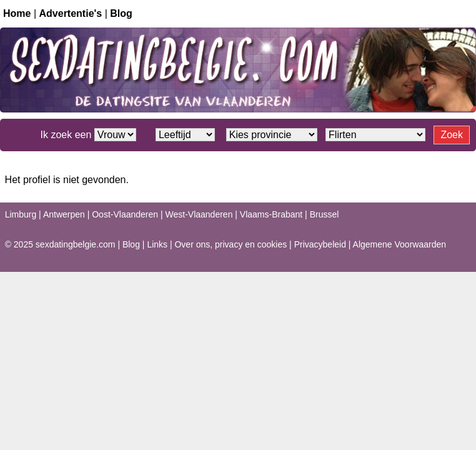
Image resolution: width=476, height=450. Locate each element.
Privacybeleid (320, 244)
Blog (121, 13)
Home (17, 13)
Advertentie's (71, 13)
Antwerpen (64, 214)
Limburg (21, 214)
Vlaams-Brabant (271, 214)
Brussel (325, 214)
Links (157, 244)
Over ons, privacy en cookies (231, 244)
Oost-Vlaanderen (125, 214)
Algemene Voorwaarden (399, 244)
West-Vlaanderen (199, 214)
